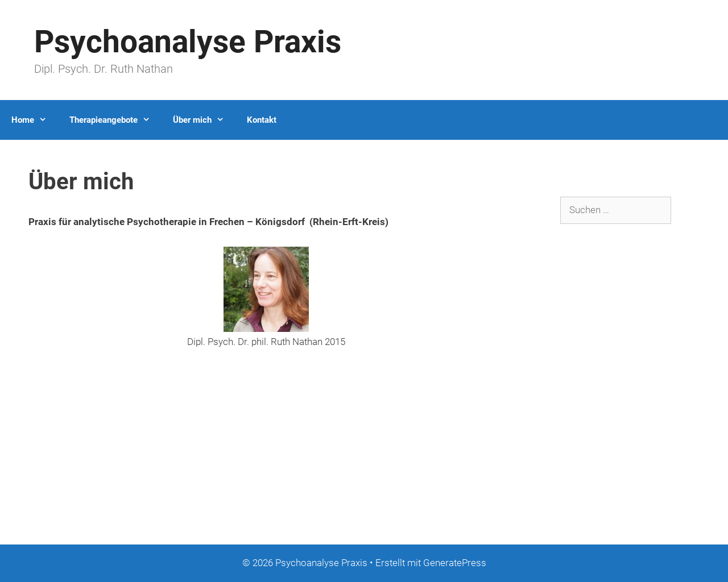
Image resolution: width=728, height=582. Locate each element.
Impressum (24, 471)
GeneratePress (455, 563)
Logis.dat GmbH (34, 506)
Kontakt (262, 120)
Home (35, 120)
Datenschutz (26, 488)
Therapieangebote (115, 120)
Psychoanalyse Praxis (188, 41)
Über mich (204, 120)
